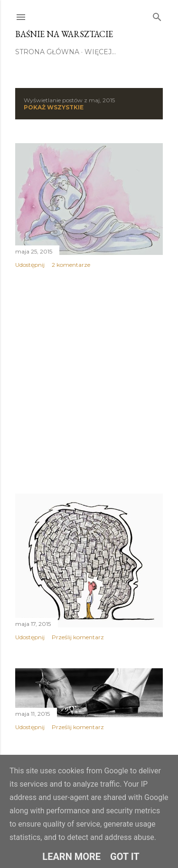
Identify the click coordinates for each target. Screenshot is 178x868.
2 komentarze (71, 265)
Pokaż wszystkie (54, 107)
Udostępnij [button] (30, 265)
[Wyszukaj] (157, 15)
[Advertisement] (89, 381)
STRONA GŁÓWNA (47, 52)
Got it (125, 857)
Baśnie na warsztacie (64, 34)
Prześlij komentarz (78, 637)
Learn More (71, 857)
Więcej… (100, 52)
